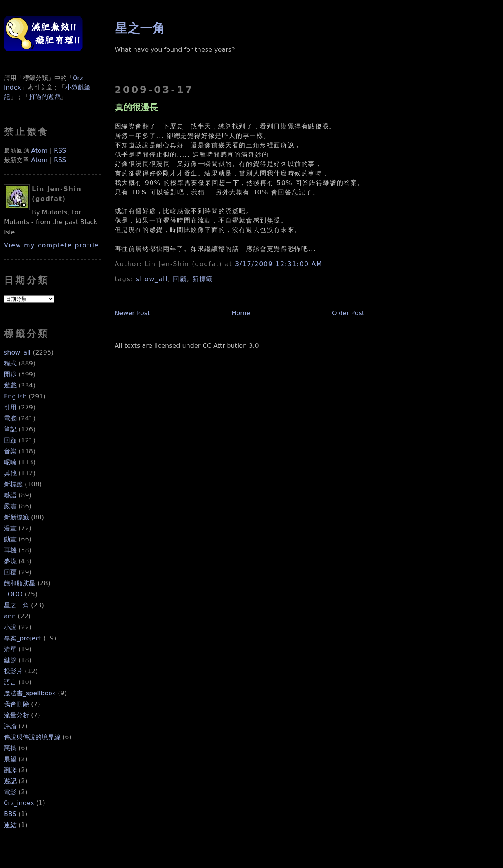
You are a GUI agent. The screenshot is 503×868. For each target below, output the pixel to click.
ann (10, 616)
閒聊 (10, 374)
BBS (10, 814)
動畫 (10, 539)
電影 (10, 792)
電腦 (10, 418)
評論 (10, 726)
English (15, 396)
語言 (10, 682)
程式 (10, 363)
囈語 (10, 495)
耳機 (10, 550)
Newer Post (132, 313)
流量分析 (17, 715)
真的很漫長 (136, 107)
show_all (17, 352)
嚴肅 (10, 506)
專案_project (23, 638)
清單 (10, 649)
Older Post (348, 313)
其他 (10, 473)
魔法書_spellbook (30, 693)
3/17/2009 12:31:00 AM (279, 264)
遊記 (10, 781)
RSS (60, 151)
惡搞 (10, 748)
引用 (10, 407)
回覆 (10, 572)
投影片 (13, 671)
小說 (10, 627)
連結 (10, 825)
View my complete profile (51, 245)
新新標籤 (17, 517)
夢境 (10, 561)
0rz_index (19, 803)
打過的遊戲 (45, 97)
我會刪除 (17, 704)
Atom (39, 151)
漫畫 (10, 528)
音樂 (10, 451)
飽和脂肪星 (20, 583)
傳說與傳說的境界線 (32, 737)
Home (241, 313)
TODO (13, 594)
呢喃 (10, 462)
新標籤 (13, 484)
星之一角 (17, 605)
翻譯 (10, 770)
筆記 (10, 429)
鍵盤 (10, 660)
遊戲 (10, 385)
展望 (10, 759)
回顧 (10, 440)
